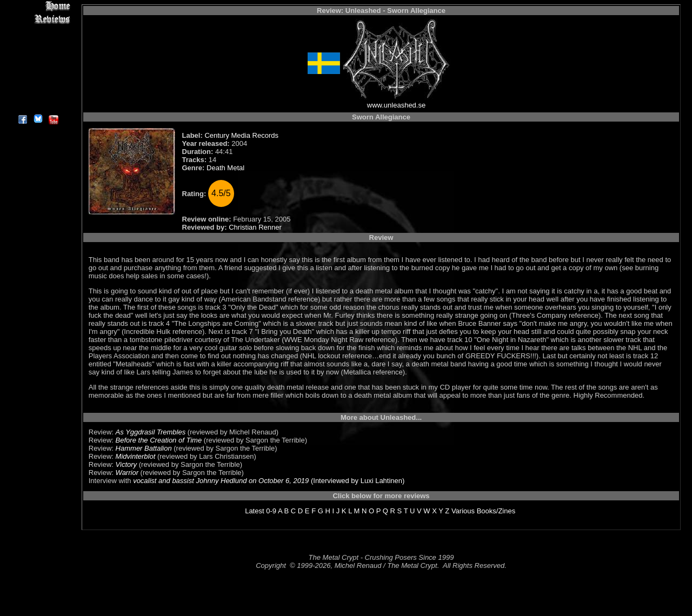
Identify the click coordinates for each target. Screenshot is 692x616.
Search (38, 81)
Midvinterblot (136, 456)
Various (463, 511)
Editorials (38, 43)
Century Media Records (241, 135)
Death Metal (225, 168)
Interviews (38, 31)
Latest (254, 511)
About (38, 106)
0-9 (271, 511)
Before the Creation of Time (159, 440)
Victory (127, 464)
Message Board (38, 56)
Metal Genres (38, 68)
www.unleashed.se (396, 105)
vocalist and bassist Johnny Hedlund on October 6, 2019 (221, 481)
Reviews (38, 19)
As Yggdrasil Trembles (151, 432)
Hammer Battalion (144, 448)
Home (38, 6)
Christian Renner (255, 227)
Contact (38, 93)
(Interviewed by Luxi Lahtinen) (357, 481)
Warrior (127, 473)
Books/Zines (496, 511)
